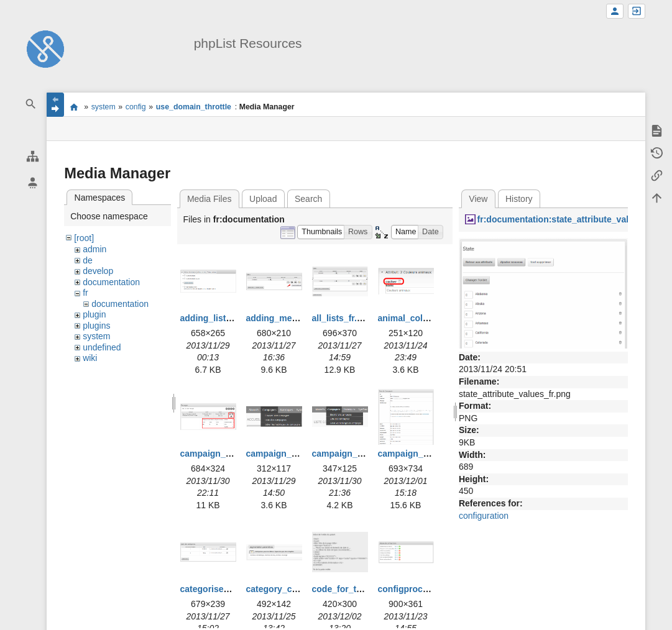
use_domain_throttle (194, 107)
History (519, 199)
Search (308, 199)
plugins (96, 326)
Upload (263, 199)
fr (85, 293)
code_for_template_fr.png (365, 589)
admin (94, 249)
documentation (111, 282)
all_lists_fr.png (343, 318)
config (136, 107)
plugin (94, 314)
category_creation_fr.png (298, 589)
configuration (484, 516)
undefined (102, 347)
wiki (90, 358)
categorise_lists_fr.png (228, 589)
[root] (84, 238)
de (88, 260)
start (74, 107)
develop (98, 271)
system (104, 107)
